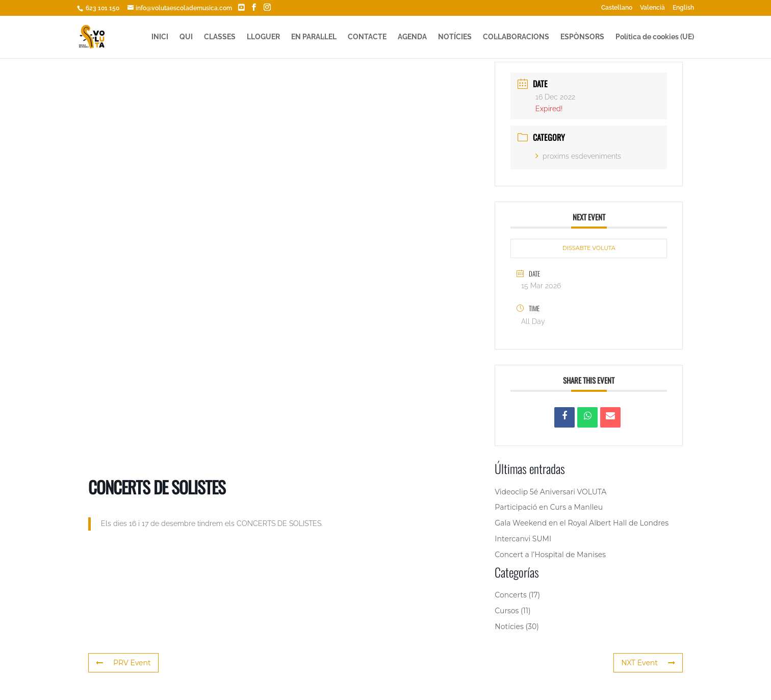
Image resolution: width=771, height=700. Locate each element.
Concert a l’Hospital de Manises (550, 555)
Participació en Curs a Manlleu (549, 507)
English (683, 8)
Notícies (509, 627)
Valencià (652, 8)
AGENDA (412, 37)
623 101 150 (102, 8)
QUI (186, 37)
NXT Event (648, 663)
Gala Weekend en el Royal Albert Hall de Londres (582, 523)
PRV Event (123, 663)
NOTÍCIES (455, 37)
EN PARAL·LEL (314, 37)
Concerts (510, 595)
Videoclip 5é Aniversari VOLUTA (550, 492)
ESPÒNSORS (582, 37)
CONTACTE (367, 37)
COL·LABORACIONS (516, 37)
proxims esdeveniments (578, 156)
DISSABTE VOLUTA (589, 248)
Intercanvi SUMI (523, 539)
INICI (160, 37)
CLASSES (220, 37)
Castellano (617, 8)
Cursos (507, 611)
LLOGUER (263, 37)
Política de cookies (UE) (655, 37)
